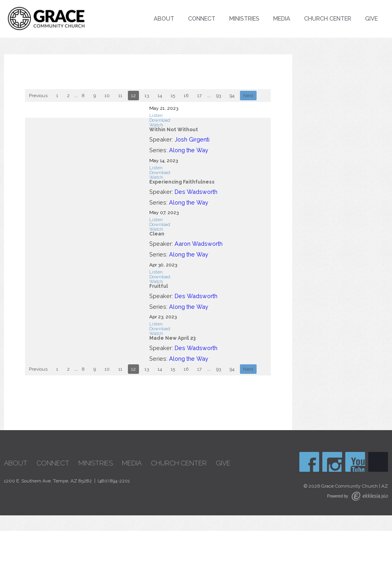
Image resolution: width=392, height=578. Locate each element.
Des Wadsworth (196, 192)
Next (248, 96)
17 (199, 96)
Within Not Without (174, 130)
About (164, 18)
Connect (202, 18)
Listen (156, 115)
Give (371, 18)
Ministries (244, 18)
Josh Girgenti (192, 139)
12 (133, 96)
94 (232, 96)
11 (120, 96)
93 (219, 96)
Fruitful (159, 286)
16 (186, 96)
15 (173, 96)
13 (147, 96)
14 (160, 96)
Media (282, 18)
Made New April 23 (172, 338)
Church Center (328, 18)
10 (107, 96)
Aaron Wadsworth (199, 244)
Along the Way (189, 150)
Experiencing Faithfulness (182, 182)
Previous (38, 96)
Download (160, 120)
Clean (157, 234)
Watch (156, 125)
